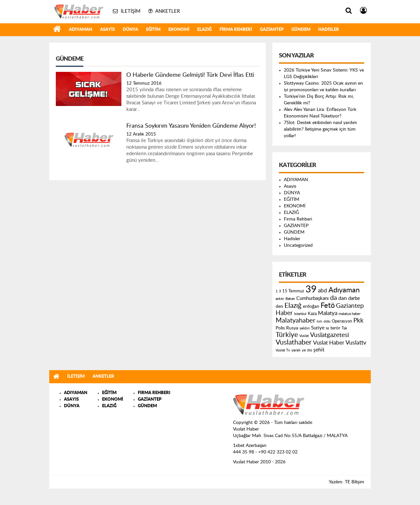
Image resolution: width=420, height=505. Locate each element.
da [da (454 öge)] (334, 298)
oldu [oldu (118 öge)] (327, 321)
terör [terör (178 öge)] (335, 328)
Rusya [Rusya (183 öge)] (292, 328)
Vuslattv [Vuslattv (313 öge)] (356, 343)
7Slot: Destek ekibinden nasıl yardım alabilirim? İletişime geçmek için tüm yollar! (320, 129)
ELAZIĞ (204, 30)
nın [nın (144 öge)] (319, 321)
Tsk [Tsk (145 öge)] (344, 328)
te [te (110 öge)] (327, 328)
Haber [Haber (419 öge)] (284, 313)
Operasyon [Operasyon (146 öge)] (342, 321)
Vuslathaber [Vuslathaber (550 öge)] (294, 342)
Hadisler (329, 30)
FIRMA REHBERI (154, 393)
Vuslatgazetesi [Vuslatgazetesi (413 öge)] (330, 335)
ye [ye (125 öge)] (304, 350)
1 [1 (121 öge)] (277, 291)
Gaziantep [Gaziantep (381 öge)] (350, 306)
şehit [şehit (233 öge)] (319, 350)
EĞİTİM (153, 30)
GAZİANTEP (272, 30)
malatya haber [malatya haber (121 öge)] (350, 314)
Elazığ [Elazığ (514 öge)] (293, 306)
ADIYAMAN (81, 30)
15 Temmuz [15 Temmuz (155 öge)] (293, 291)
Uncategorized (298, 245)
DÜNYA (130, 30)
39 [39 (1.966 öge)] (311, 289)
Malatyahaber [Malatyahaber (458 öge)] (295, 321)
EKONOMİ (179, 30)
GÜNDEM (301, 30)
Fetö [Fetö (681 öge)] (328, 305)
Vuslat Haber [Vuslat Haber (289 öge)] (329, 343)
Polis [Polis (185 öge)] (280, 328)
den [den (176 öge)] (279, 306)
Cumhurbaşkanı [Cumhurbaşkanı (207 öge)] (313, 298)
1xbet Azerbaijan (250, 446)
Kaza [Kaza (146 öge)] (312, 314)
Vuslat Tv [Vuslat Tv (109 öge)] (283, 350)
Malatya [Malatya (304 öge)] (328, 313)
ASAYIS (71, 400)
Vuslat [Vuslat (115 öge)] (304, 336)
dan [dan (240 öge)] (343, 298)
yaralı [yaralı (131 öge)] (296, 350)
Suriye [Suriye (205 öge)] (318, 328)
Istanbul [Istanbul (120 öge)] (300, 314)
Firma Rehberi (236, 30)
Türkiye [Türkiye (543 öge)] (287, 335)
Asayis (107, 30)
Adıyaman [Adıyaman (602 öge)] (344, 290)
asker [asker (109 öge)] (280, 299)
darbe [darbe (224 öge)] (354, 298)
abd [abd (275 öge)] (323, 291)
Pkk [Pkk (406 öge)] (358, 321)
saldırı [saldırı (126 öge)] (305, 328)
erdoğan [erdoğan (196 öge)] (311, 306)
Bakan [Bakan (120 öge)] (290, 299)
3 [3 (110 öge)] (280, 291)
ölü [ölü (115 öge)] (310, 350)
